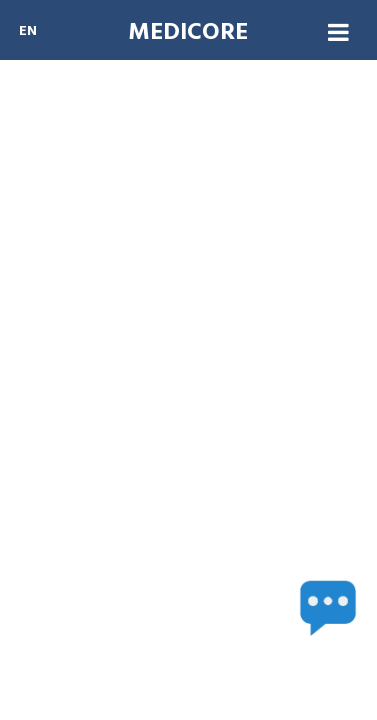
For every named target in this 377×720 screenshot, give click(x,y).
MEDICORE (188, 33)
